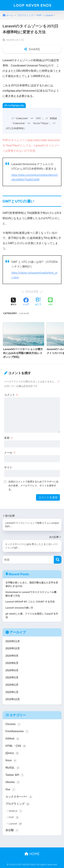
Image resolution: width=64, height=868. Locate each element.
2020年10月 (13, 648)
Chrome (13, 724)
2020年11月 (13, 641)
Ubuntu (13, 782)
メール (10, 453)
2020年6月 (12, 663)
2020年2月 (12, 685)
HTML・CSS (16, 746)
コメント (11, 395)
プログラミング (18, 804)
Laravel (24, 313)
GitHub (13, 739)
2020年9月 (12, 656)
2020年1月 (12, 692)
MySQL (13, 768)
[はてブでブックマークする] (38, 302)
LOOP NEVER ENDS (33, 5)
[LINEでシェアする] (50, 302)
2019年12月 (13, 699)
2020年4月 (12, 670)
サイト (8, 467)
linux (11, 761)
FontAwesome (17, 731)
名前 (9, 438)
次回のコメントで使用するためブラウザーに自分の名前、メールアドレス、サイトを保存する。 (33, 486)
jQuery (12, 753)
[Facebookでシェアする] (26, 302)
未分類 (12, 830)
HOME (32, 854)
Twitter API (15, 775)
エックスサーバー (19, 797)
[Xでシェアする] (14, 302)
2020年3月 (12, 678)
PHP (14, 818)
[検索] (58, 560)
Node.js (16, 811)
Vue (11, 790)
